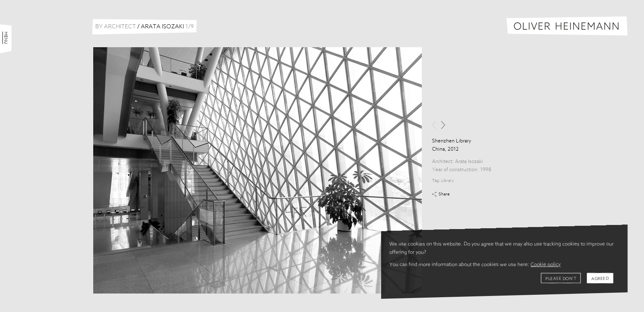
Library (447, 181)
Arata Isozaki (469, 162)
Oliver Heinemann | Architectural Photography (567, 26)
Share (444, 194)
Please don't (561, 279)
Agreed (600, 279)
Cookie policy (546, 265)
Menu (6, 38)
